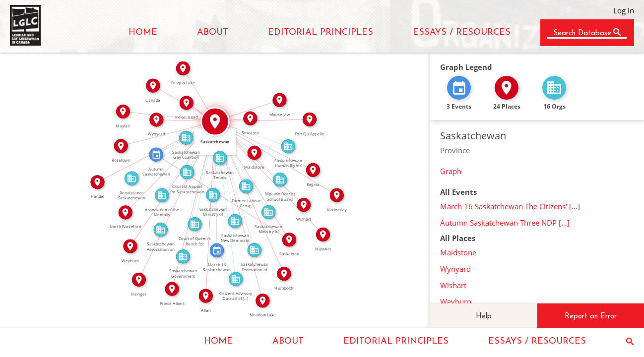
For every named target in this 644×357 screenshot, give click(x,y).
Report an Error (591, 317)
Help (484, 317)
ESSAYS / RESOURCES (462, 32)
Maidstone (458, 252)
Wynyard (455, 269)
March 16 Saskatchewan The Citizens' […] (510, 206)
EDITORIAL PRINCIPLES (321, 32)
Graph (451, 171)
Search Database (582, 33)
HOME (143, 32)
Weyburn (456, 301)
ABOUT (213, 32)
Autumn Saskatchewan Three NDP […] (505, 223)
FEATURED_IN (229, 263)
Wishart (453, 285)
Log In (624, 10)
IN (237, 134)
